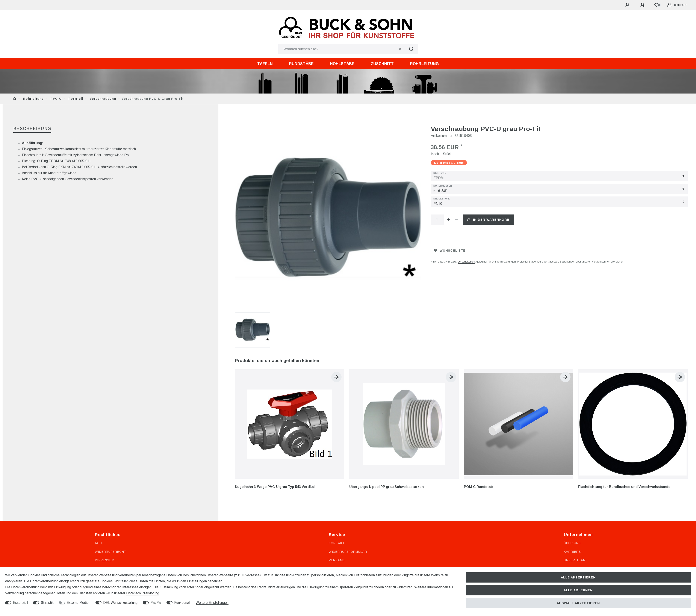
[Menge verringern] (457, 220)
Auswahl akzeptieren (578, 603)
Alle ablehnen (578, 590)
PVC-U (56, 99)
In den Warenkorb (488, 220)
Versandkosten (466, 262)
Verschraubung (102, 99)
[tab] (32, 129)
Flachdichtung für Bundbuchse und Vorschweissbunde (624, 404)
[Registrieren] (643, 5)
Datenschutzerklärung (118, 486)
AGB (98, 460)
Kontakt (337, 460)
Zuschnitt (382, 64)
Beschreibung (32, 128)
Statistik (47, 603)
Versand (337, 477)
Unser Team (575, 477)
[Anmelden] (628, 5)
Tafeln (265, 64)
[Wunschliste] (657, 5)
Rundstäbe (301, 64)
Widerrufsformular (348, 469)
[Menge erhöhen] (449, 220)
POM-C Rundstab (478, 404)
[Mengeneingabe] (437, 220)
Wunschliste (450, 251)
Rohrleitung (424, 64)
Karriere (572, 469)
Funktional (182, 603)
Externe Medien (78, 603)
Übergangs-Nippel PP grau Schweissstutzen (387, 404)
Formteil (75, 99)
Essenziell (20, 603)
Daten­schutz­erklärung (143, 593)
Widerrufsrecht (111, 469)
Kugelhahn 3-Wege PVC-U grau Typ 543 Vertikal (275, 404)
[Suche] (412, 49)
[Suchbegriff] (342, 49)
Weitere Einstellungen (212, 603)
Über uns (572, 460)
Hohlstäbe (342, 64)
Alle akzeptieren (578, 577)
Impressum (105, 477)
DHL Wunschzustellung (120, 603)
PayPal (156, 603)
